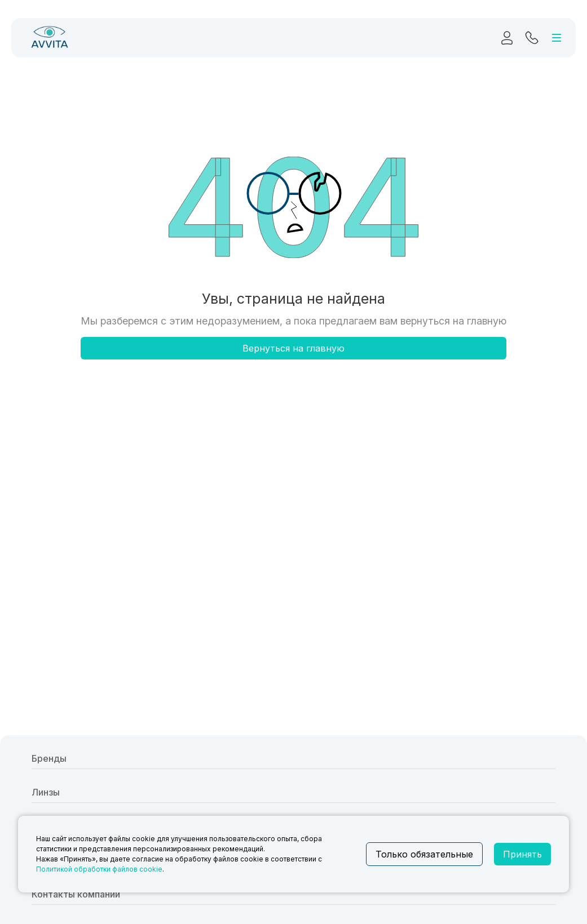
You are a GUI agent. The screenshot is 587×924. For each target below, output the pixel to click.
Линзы (46, 792)
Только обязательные (424, 854)
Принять (522, 854)
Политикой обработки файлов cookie (99, 869)
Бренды (49, 758)
